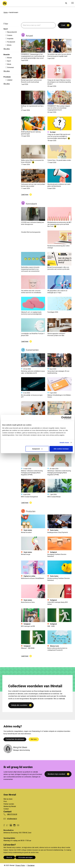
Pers (5, 801)
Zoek (63, 25)
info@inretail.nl (12, 819)
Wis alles (7, 49)
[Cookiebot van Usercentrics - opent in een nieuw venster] (64, 418)
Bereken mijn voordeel (56, 774)
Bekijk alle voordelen (19, 739)
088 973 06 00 (12, 814)
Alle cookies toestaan (61, 449)
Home (6, 12)
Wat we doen (8, 799)
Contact (6, 809)
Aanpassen (37, 449)
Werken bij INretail (10, 806)
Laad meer (25, 195)
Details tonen (64, 443)
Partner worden (9, 804)
